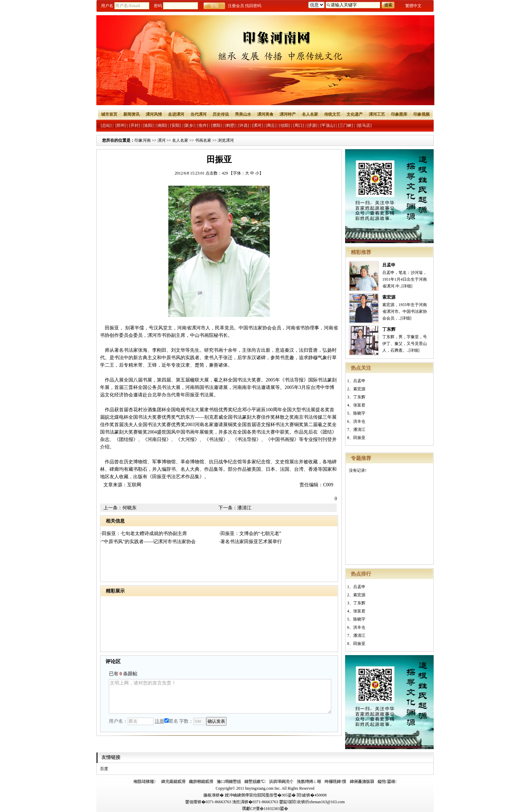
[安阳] (175, 125)
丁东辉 (389, 329)
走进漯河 (176, 114)
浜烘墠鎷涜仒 (281, 782)
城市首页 (109, 114)
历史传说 (221, 114)
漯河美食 (265, 114)
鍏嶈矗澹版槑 (362, 782)
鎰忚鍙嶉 (387, 782)
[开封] (135, 125)
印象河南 (143, 140)
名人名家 (310, 114)
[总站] (106, 125)
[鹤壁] (230, 125)
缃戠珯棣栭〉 (146, 782)
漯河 (162, 140)
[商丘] (271, 125)
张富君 (359, 405)
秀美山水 (243, 114)
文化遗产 (355, 114)
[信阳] (285, 125)
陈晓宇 (359, 413)
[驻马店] (364, 125)
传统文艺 (332, 114)
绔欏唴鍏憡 (335, 782)
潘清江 (359, 430)
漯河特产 (288, 114)
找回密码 (253, 6)
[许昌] (244, 125)
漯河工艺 (377, 114)
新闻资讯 (131, 114)
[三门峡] (345, 125)
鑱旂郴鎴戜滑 (201, 782)
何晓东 (129, 508)
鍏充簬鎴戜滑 (173, 782)
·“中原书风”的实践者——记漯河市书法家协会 (148, 542)
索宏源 (389, 297)
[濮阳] (216, 125)
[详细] (407, 286)
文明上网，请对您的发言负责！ (220, 696)
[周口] (298, 125)
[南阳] (162, 125)
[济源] (312, 125)
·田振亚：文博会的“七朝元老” (250, 533)
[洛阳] (148, 125)
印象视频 (421, 114)
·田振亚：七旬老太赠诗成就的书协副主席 (144, 533)
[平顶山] (328, 125)
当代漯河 (198, 114)
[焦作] (203, 125)
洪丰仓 (359, 421)
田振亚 (359, 438)
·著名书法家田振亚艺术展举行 (250, 542)
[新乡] (189, 125)
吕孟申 (389, 265)
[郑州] (121, 125)
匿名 (171, 721)
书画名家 (203, 140)
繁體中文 (413, 6)
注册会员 (236, 6)
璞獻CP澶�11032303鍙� (265, 809)
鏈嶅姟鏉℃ (255, 782)
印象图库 (399, 114)
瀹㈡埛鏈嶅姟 (229, 782)
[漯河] (257, 125)
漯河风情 (154, 114)
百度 (104, 769)
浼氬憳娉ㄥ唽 (309, 782)
